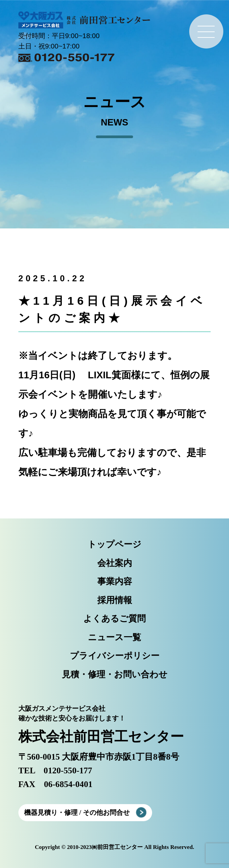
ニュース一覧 (114, 637)
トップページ (114, 544)
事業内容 (115, 582)
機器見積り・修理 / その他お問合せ (77, 812)
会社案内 (115, 563)
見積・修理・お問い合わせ (115, 674)
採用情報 (115, 600)
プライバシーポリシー (115, 656)
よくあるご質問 (114, 619)
